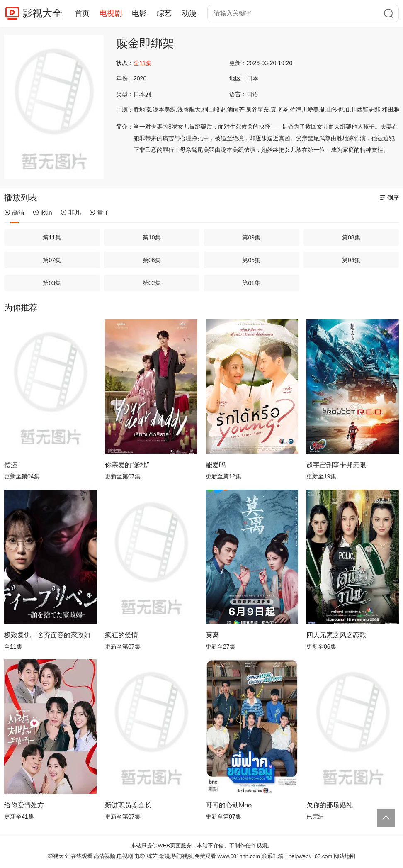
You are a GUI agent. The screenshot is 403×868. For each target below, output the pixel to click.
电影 (139, 13)
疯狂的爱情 (121, 635)
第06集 (152, 260)
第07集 (52, 260)
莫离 (212, 635)
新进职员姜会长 (128, 805)
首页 (82, 13)
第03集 (52, 283)
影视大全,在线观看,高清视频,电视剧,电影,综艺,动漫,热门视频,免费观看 (132, 856)
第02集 (152, 283)
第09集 (251, 237)
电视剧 (111, 13)
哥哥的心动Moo (229, 805)
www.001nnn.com (239, 856)
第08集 (351, 237)
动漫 (189, 13)
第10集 (152, 237)
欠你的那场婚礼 (330, 805)
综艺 (164, 13)
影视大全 (42, 13)
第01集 (251, 283)
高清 (14, 212)
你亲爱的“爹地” (127, 465)
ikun (42, 212)
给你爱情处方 (24, 805)
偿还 (11, 465)
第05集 (251, 260)
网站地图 (345, 856)
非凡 (71, 212)
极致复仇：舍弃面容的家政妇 (47, 635)
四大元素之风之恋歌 (336, 635)
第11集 (52, 237)
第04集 (351, 260)
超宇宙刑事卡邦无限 (336, 465)
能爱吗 (216, 465)
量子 (99, 212)
